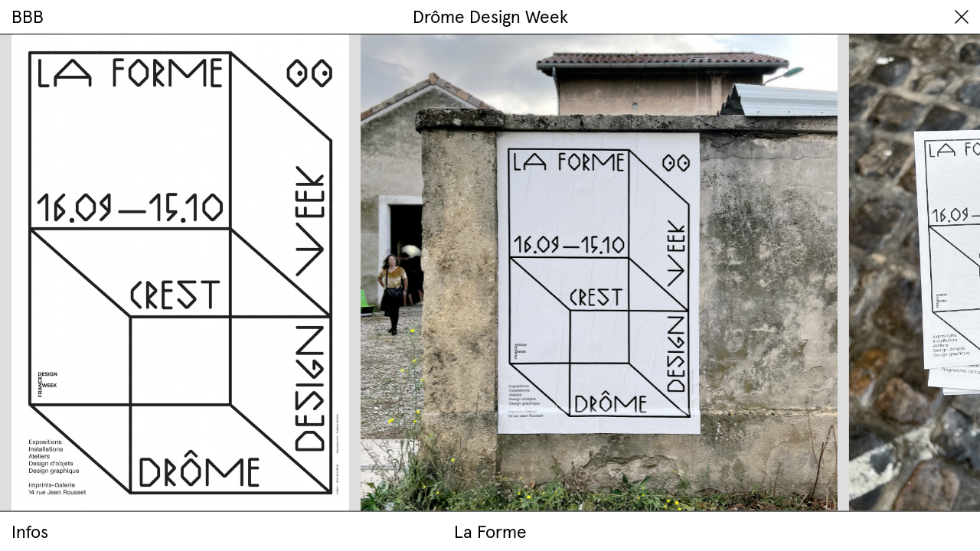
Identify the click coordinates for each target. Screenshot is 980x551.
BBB (28, 16)
